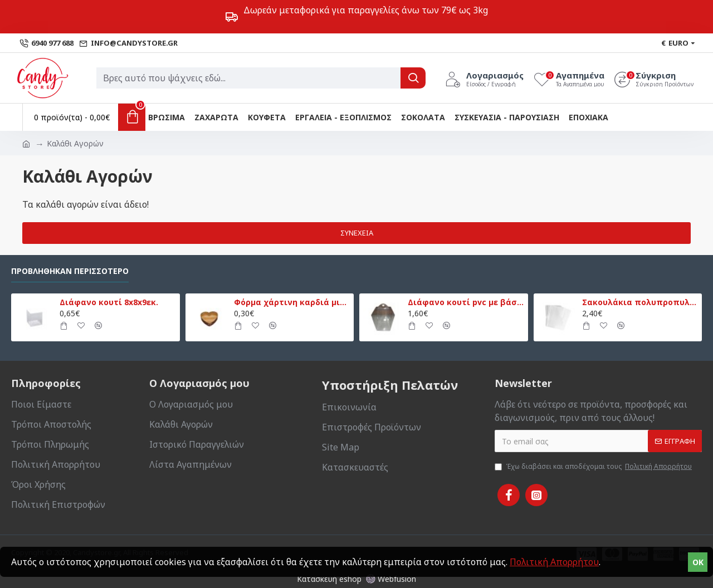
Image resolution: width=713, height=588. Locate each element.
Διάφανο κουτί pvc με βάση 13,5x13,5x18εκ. (466, 302)
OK (698, 562)
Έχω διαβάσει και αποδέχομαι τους (594, 467)
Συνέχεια (357, 233)
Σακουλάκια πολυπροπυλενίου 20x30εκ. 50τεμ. (640, 302)
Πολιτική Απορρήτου (554, 562)
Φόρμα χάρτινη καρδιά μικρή (292, 302)
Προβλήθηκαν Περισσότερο (70, 271)
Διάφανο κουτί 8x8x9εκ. (109, 302)
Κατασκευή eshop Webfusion (356, 579)
